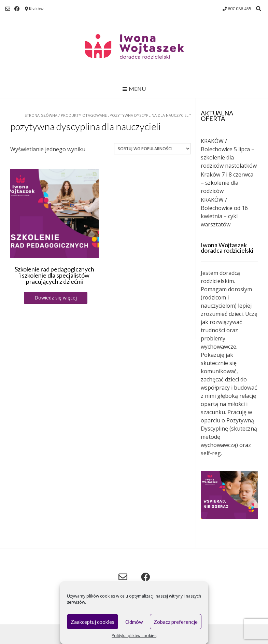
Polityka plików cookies (134, 636)
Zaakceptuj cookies (93, 622)
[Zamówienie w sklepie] (152, 149)
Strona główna (41, 115)
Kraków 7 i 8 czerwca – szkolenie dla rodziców (227, 183)
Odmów (134, 622)
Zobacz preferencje (176, 622)
